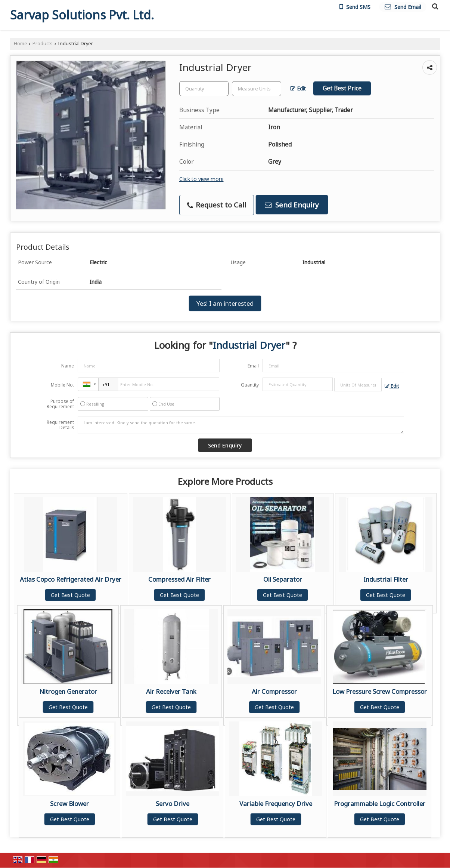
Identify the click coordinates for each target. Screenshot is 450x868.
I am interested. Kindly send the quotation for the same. (241, 425)
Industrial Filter (386, 579)
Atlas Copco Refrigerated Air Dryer (71, 579)
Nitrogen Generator (68, 691)
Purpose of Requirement (60, 404)
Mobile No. (62, 385)
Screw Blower (69, 804)
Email (253, 366)
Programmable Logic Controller (380, 804)
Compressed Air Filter (179, 579)
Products (43, 44)
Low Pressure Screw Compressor (380, 691)
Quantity (250, 385)
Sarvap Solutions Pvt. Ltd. (82, 15)
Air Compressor (274, 691)
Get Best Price (342, 88)
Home (21, 44)
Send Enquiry (292, 205)
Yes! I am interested (225, 303)
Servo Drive (173, 804)
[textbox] (257, 89)
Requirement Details (60, 425)
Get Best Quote (70, 595)
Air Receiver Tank (171, 691)
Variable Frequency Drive (276, 804)
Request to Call (217, 205)
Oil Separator (283, 579)
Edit (298, 88)
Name (68, 366)
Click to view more (201, 179)
